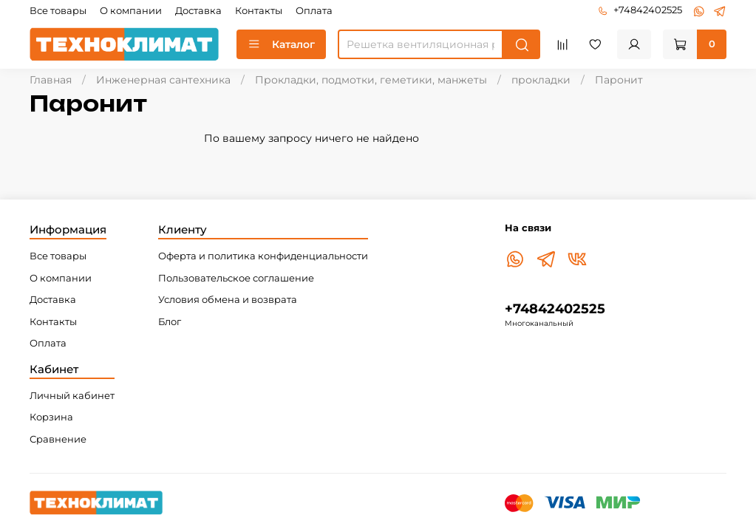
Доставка (198, 11)
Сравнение (58, 439)
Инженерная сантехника (163, 80)
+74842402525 (640, 10)
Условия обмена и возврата (228, 300)
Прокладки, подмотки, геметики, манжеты (371, 80)
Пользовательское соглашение (236, 278)
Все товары (58, 11)
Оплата (314, 11)
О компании (131, 11)
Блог (170, 322)
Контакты (259, 11)
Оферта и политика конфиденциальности (263, 256)
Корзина (51, 417)
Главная (51, 80)
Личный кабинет (72, 396)
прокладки (541, 80)
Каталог (281, 44)
